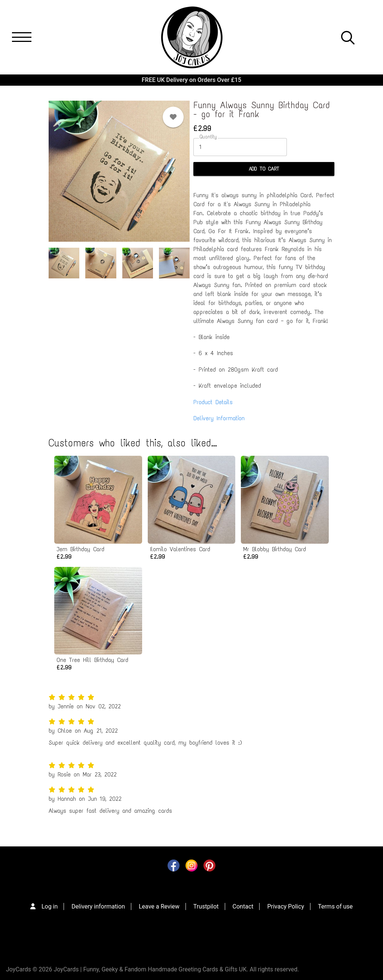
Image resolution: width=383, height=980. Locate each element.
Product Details (213, 402)
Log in (50, 906)
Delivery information (98, 906)
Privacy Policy (286, 906)
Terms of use (335, 906)
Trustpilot (206, 906)
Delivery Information (219, 418)
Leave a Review (159, 906)
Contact (243, 906)
